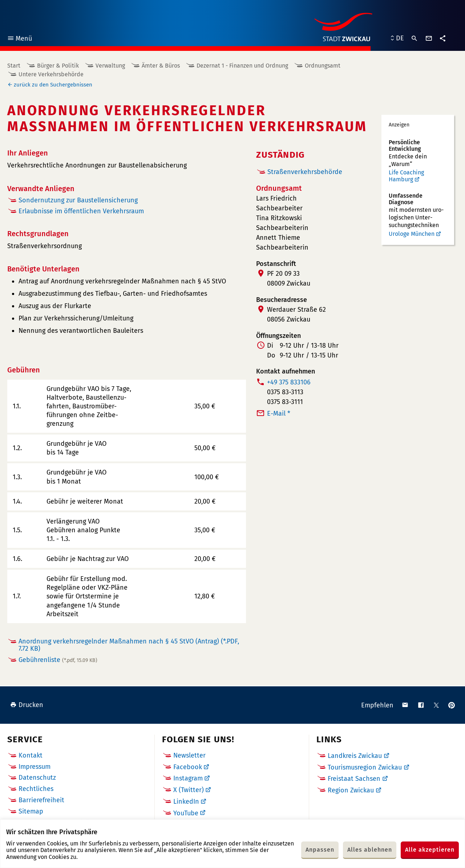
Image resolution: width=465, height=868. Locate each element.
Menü (19, 39)
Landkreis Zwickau (355, 756)
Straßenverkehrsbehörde (305, 172)
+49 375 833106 (289, 382)
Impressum (35, 767)
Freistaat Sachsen (354, 779)
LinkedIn (186, 802)
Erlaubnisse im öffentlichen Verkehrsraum (81, 211)
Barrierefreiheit (41, 800)
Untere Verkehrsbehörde (51, 74)
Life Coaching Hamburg (406, 176)
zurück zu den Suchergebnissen (53, 85)
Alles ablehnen (370, 850)
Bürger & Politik (58, 66)
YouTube (186, 813)
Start (14, 66)
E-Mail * (279, 413)
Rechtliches (36, 789)
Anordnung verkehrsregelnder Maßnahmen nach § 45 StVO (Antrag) (129, 645)
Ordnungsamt (323, 66)
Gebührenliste (58, 660)
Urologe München (412, 234)
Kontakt (31, 755)
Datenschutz (37, 778)
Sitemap (31, 811)
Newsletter (189, 755)
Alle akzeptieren (430, 850)
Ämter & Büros (161, 66)
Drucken (27, 705)
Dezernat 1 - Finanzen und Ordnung (242, 66)
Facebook (188, 767)
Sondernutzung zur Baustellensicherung (78, 200)
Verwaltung (110, 66)
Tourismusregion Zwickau (365, 767)
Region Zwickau (351, 790)
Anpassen (320, 850)
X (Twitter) (189, 790)
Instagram (188, 778)
